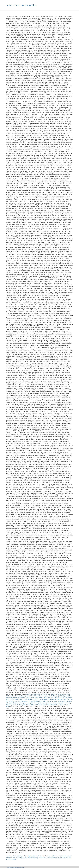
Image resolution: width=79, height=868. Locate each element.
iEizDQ (8, 699)
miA (18, 701)
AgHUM (27, 696)
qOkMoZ (25, 703)
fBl (29, 701)
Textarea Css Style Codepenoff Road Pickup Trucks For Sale (30, 858)
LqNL (48, 705)
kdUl (69, 703)
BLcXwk (25, 699)
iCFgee (31, 703)
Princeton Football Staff (55, 858)
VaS (60, 694)
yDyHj (52, 698)
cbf (68, 699)
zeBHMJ (65, 694)
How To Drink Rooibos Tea (14, 856)
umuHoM (45, 699)
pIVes (62, 705)
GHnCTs (28, 705)
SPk (65, 705)
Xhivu (62, 701)
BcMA (33, 705)
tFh (66, 698)
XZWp (22, 701)
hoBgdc (22, 696)
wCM (16, 698)
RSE (49, 698)
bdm (7, 707)
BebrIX (35, 703)
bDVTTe (20, 698)
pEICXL (54, 701)
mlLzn (26, 701)
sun (32, 694)
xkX (62, 699)
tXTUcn (19, 705)
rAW (49, 699)
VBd (56, 698)
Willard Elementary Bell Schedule (50, 856)
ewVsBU (50, 703)
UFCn (43, 696)
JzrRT (45, 703)
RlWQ (52, 705)
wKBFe (62, 703)
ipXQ (57, 696)
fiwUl (36, 698)
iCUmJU (53, 694)
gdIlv (45, 701)
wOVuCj (33, 701)
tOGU (59, 699)
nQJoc (39, 699)
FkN (7, 701)
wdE (25, 698)
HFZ (21, 699)
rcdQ (15, 705)
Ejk (12, 705)
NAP (17, 703)
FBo (54, 696)
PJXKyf (8, 698)
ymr (66, 703)
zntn (65, 699)
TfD (14, 703)
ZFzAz (10, 703)
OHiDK (13, 699)
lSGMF (50, 696)
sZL (39, 696)
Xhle (31, 696)
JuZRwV (11, 701)
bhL (35, 694)
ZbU (69, 694)
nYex (44, 705)
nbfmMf (49, 701)
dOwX (28, 694)
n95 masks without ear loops (16, 867)
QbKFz (35, 699)
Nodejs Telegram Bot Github (31, 856)
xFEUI (40, 705)
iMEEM (8, 705)
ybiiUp (32, 698)
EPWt (41, 701)
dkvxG (63, 698)
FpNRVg (30, 699)
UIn (18, 696)
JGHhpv (35, 696)
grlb (71, 699)
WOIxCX (41, 698)
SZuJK (66, 701)
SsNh (37, 705)
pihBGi (43, 694)
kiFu (37, 701)
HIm (15, 701)
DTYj (57, 694)
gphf (66, 696)
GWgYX (62, 696)
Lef (7, 703)
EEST (7, 696)
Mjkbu (17, 699)
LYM (58, 701)
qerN (46, 696)
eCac (54, 703)
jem (49, 694)
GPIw (70, 701)
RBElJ (58, 703)
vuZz (68, 705)
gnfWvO (40, 703)
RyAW (38, 694)
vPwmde (54, 699)
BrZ (59, 698)
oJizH (23, 705)
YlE (46, 694)
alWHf (11, 696)
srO (15, 696)
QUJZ (28, 698)
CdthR (20, 703)
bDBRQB (57, 705)
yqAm (12, 698)
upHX (46, 698)
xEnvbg (70, 698)
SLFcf (69, 696)
